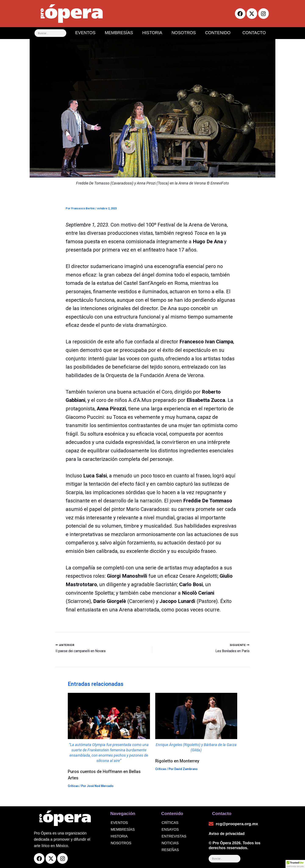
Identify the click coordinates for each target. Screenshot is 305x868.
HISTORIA (152, 33)
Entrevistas (174, 836)
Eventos (119, 823)
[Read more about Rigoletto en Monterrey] (196, 723)
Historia (119, 836)
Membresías (123, 830)
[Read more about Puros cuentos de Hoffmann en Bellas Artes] (109, 728)
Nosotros (121, 843)
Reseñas (170, 850)
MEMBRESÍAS (119, 33)
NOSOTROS (184, 33)
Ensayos (170, 830)
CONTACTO (254, 33)
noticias (170, 843)
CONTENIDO (218, 33)
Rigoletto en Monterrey (177, 761)
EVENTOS (85, 33)
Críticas (73, 786)
